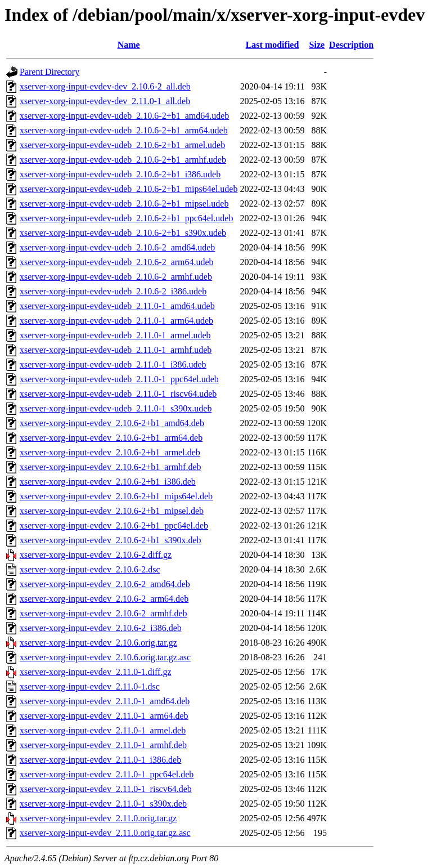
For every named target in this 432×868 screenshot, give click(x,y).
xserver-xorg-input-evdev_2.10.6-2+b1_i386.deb (108, 482)
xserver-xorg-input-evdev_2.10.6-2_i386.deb (101, 628)
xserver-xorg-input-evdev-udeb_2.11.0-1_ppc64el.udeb (119, 379)
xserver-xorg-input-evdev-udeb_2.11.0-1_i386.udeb (113, 364)
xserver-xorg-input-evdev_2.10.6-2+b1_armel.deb (110, 452)
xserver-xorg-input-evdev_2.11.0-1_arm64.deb (104, 716)
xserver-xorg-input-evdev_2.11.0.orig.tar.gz (98, 818)
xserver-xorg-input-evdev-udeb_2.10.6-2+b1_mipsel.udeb (124, 203)
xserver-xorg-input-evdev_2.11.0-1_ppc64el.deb (107, 774)
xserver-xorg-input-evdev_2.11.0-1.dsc (90, 686)
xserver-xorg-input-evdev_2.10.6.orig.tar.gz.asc (105, 657)
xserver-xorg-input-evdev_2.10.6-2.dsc (90, 569)
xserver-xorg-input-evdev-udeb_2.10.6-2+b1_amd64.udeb (124, 116)
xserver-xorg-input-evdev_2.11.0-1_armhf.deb (103, 745)
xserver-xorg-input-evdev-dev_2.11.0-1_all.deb (105, 101)
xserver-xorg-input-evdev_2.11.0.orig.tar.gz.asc (105, 833)
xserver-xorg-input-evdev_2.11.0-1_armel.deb (103, 730)
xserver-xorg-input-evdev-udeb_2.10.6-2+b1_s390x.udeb (123, 233)
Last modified (273, 45)
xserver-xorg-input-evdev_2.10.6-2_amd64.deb (105, 584)
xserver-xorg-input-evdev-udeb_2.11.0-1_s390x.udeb (116, 408)
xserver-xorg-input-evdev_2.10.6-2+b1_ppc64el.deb (114, 525)
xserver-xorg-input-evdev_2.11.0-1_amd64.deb (105, 701)
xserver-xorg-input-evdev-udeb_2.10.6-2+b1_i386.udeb (120, 174)
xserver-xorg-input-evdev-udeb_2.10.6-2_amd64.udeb (117, 247)
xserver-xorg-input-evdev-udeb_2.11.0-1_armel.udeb (115, 335)
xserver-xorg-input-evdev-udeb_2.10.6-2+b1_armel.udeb (122, 145)
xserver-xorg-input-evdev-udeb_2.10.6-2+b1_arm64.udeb (124, 130)
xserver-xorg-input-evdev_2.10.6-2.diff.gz (96, 555)
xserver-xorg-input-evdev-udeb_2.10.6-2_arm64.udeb (117, 262)
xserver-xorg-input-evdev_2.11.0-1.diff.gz (96, 672)
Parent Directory (49, 72)
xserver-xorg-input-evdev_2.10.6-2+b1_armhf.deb (111, 467)
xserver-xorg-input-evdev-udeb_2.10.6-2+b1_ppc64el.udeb (126, 218)
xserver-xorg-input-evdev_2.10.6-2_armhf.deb (103, 613)
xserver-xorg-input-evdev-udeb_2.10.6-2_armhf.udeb (116, 277)
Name (129, 45)
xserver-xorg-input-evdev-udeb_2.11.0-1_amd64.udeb (117, 306)
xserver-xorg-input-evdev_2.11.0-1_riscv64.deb (106, 789)
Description (351, 45)
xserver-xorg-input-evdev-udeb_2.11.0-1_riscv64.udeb (118, 394)
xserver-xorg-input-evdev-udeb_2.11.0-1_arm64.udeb (116, 321)
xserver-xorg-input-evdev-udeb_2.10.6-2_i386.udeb (113, 291)
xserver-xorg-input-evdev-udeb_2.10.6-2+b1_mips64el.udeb (129, 189)
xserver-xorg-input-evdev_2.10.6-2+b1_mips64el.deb (116, 496)
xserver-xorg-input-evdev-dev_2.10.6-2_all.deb (105, 86)
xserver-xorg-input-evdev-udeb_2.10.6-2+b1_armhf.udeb (123, 160)
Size (317, 45)
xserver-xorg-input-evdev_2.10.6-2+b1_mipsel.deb (112, 511)
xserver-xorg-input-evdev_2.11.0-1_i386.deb (100, 760)
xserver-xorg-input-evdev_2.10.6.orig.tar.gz (98, 643)
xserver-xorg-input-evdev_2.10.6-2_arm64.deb (104, 599)
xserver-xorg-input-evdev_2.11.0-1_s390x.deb (103, 804)
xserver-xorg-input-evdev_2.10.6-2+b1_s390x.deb (111, 540)
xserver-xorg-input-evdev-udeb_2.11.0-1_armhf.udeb (116, 350)
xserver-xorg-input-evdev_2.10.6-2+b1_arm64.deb (111, 438)
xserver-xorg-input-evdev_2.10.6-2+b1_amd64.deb (112, 423)
